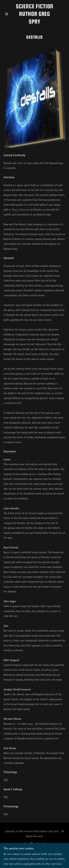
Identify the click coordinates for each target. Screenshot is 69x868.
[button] (8, 14)
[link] (34, 14)
